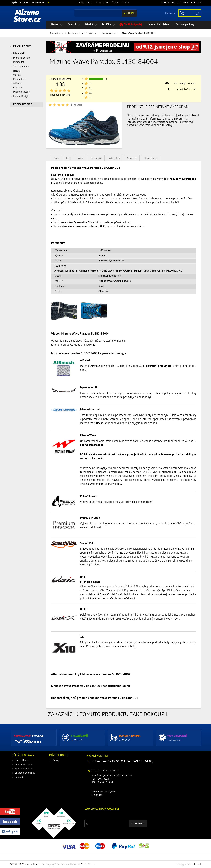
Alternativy (115, 158)
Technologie (96, 158)
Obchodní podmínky (25, 773)
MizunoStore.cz (39, 3)
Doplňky (106, 25)
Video (81, 158)
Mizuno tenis (20, 79)
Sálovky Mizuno (21, 67)
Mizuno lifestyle (21, 97)
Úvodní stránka (56, 33)
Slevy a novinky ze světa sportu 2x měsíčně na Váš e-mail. (113, 816)
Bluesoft (197, 864)
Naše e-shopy (85, 3)
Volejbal (17, 75)
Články (115, 3)
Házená (17, 71)
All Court (17, 84)
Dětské (89, 25)
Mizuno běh (91, 33)
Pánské (54, 25)
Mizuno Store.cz (27, 16)
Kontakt (125, 3)
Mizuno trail (19, 62)
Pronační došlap (109, 33)
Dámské (72, 25)
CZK (193, 3)
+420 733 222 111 (172, 3)
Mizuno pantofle (21, 92)
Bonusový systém (24, 765)
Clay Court (18, 88)
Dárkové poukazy (185, 25)
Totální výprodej (133, 25)
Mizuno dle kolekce (159, 25)
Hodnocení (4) (151, 158)
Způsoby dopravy (24, 769)
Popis (56, 158)
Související (132, 158)
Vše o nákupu (102, 3)
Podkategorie (23, 105)
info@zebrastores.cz (139, 122)
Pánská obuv (74, 33)
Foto (68, 158)
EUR (199, 3)
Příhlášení (170, 13)
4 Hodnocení (77, 105)
